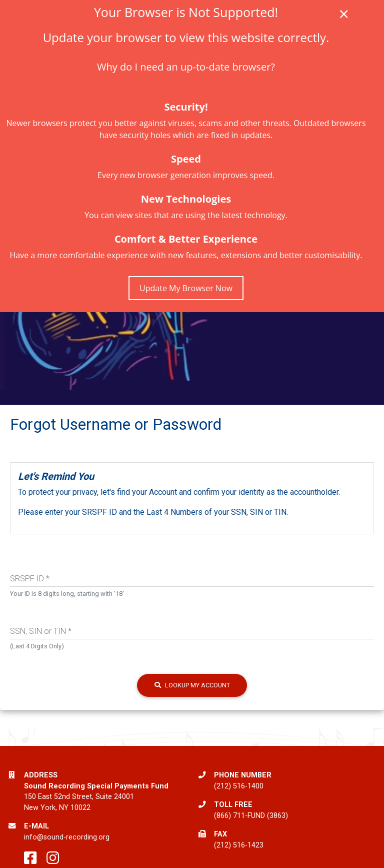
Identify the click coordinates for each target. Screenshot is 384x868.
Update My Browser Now (186, 288)
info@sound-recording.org (67, 837)
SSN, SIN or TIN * (41, 631)
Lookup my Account (192, 685)
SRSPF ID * (30, 578)
